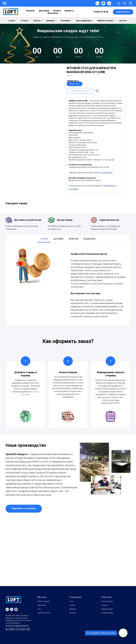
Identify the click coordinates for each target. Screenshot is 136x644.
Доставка (44, 11)
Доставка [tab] (58, 239)
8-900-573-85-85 (18, 629)
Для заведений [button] (84, 21)
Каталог (31, 11)
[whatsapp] (16, 609)
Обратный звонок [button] (44, 613)
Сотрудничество (107, 609)
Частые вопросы (107, 601)
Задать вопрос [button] (75, 84)
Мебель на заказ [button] (105, 21)
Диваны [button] (51, 21)
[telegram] (12, 609)
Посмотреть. (107, 172)
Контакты (53, 13)
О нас (71, 601)
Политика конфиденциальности (17, 625)
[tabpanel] (68, 284)
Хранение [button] (65, 21)
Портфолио (42, 605)
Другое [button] (123, 21)
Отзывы (104, 605)
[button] (119, 3)
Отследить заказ (107, 613)
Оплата (57, 11)
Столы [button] (11, 21)
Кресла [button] (37, 21)
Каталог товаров (43, 601)
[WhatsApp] (103, 5)
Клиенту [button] (69, 11)
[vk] (7, 609)
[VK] (97, 5)
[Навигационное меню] (5, 3)
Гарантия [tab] (73, 239)
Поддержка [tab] (89, 239)
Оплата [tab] (44, 239)
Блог (39, 609)
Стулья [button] (24, 21)
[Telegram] (109, 5)
